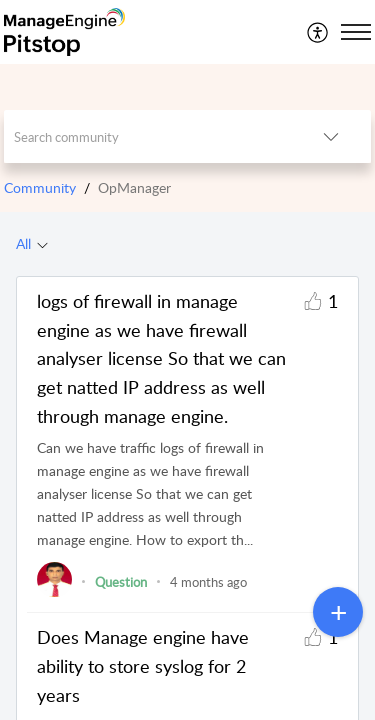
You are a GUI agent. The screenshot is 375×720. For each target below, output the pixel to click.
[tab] (32, 244)
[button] (318, 32)
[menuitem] (318, 32)
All (23, 243)
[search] (148, 136)
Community (40, 187)
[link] (54, 592)
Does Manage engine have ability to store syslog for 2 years (143, 666)
